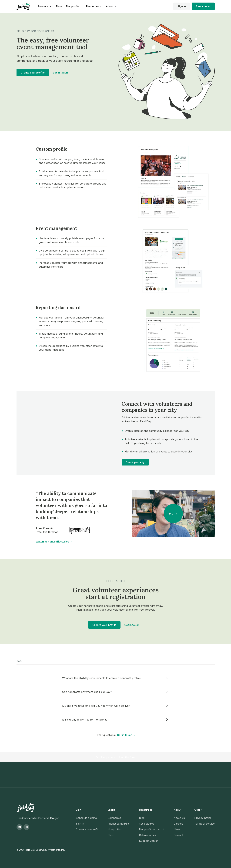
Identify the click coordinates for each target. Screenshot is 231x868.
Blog (142, 818)
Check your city (135, 462)
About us (179, 818)
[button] (45, 6)
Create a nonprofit (87, 829)
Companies (114, 818)
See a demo (203, 6)
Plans (59, 6)
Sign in (182, 6)
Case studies (147, 824)
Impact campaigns (119, 824)
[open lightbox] (173, 514)
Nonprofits (114, 829)
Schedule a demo (86, 818)
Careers (178, 824)
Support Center (149, 841)
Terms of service (204, 824)
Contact (178, 835)
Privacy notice (203, 818)
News (177, 829)
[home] (23, 6)
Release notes (147, 835)
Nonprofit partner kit (152, 829)
